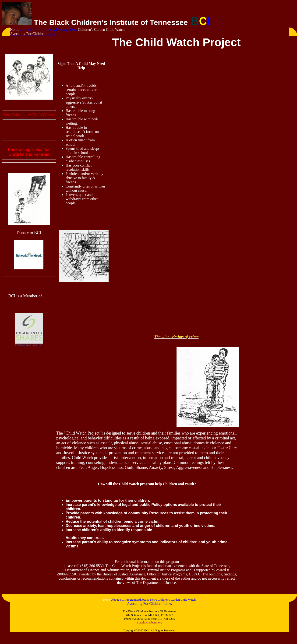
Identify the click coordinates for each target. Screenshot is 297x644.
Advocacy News (65, 30)
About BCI (28, 30)
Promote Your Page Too (29, 345)
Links (51, 34)
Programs (44, 30)
